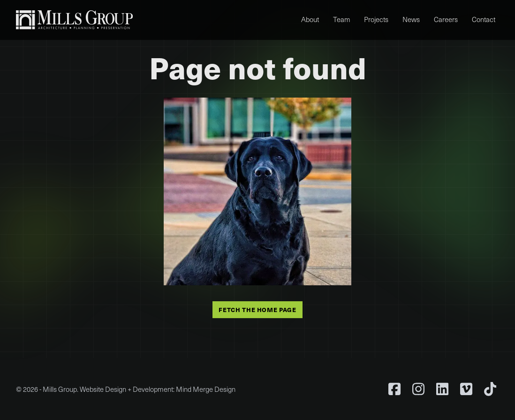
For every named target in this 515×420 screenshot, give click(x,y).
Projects (376, 19)
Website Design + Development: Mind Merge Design (158, 389)
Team (342, 19)
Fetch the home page (257, 309)
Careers (446, 19)
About (310, 19)
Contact (484, 19)
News (411, 19)
